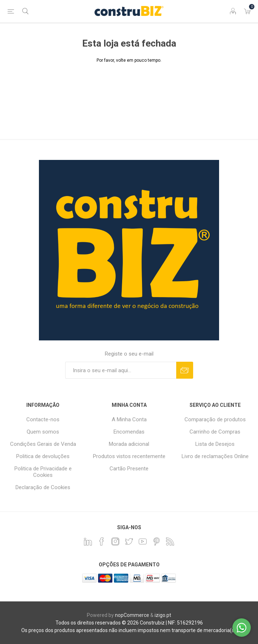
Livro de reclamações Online (215, 456)
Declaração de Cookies (43, 487)
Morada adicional (129, 444)
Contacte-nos (43, 419)
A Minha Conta (129, 419)
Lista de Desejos (215, 444)
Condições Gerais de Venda (43, 444)
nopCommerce (132, 615)
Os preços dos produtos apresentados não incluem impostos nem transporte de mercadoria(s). (129, 630)
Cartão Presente (129, 469)
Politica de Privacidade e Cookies (43, 472)
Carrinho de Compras (215, 432)
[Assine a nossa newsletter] (121, 370)
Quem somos (43, 432)
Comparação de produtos (215, 419)
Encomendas (129, 432)
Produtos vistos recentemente (129, 456)
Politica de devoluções (43, 456)
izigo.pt (163, 615)
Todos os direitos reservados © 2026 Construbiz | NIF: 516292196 (129, 623)
